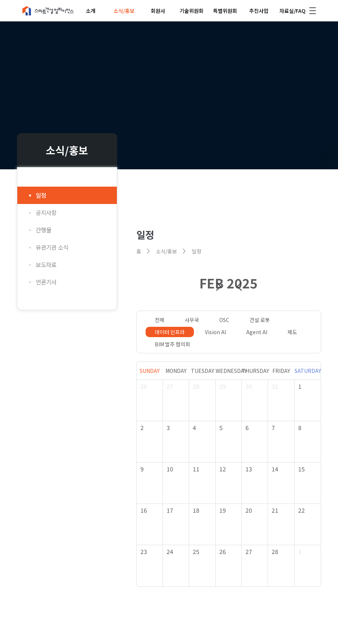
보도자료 (46, 265)
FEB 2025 (229, 283)
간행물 (43, 230)
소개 (91, 11)
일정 (41, 195)
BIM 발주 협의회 (173, 344)
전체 (160, 320)
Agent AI (257, 332)
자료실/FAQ (292, 11)
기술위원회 (191, 11)
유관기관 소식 (52, 247)
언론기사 (46, 282)
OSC (224, 320)
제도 (292, 332)
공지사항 (46, 213)
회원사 (158, 11)
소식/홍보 (124, 11)
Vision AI (215, 332)
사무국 (192, 320)
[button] (218, 287)
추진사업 (259, 11)
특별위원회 (225, 11)
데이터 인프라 (170, 332)
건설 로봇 (260, 320)
